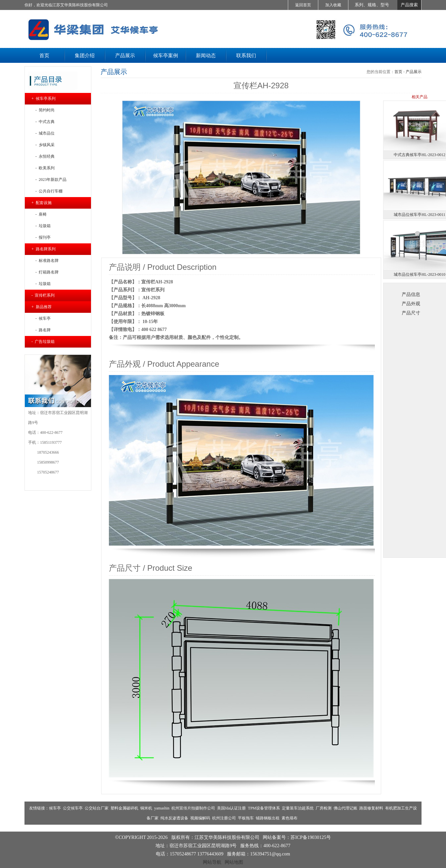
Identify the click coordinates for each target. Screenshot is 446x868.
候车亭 (55, 808)
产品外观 (411, 304)
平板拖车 (246, 818)
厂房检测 (324, 808)
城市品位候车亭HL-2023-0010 (420, 274)
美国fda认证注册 (231, 808)
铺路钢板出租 (268, 818)
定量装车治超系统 (298, 808)
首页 (398, 72)
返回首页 (303, 5)
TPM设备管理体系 (264, 808)
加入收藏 (333, 5)
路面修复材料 (371, 808)
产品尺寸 (411, 313)
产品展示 (414, 72)
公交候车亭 (73, 808)
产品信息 (411, 294)
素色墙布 (290, 818)
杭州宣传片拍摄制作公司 (193, 808)
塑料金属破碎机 (124, 808)
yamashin (162, 808)
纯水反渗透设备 (174, 818)
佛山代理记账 (345, 808)
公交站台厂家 (97, 808)
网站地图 (234, 862)
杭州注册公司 (224, 818)
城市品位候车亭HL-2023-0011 (420, 215)
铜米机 (146, 808)
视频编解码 (200, 818)
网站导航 (212, 862)
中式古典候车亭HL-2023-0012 (420, 155)
